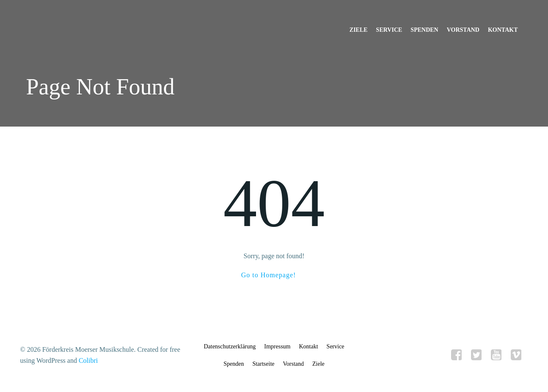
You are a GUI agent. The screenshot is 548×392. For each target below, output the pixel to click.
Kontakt (503, 30)
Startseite (263, 364)
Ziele (359, 30)
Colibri (88, 360)
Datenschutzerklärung (230, 346)
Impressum (277, 346)
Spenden (424, 30)
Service (389, 30)
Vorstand (463, 30)
